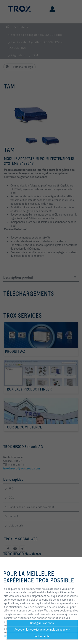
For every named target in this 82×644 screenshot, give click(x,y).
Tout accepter (42, 636)
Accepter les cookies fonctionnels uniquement (42, 629)
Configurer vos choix (42, 623)
